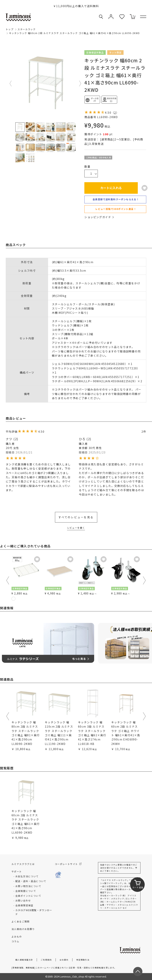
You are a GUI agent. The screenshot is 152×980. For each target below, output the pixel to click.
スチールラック (27, 29)
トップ (10, 29)
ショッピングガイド (99, 217)
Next (80, 83)
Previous (11, 83)
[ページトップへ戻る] (138, 972)
